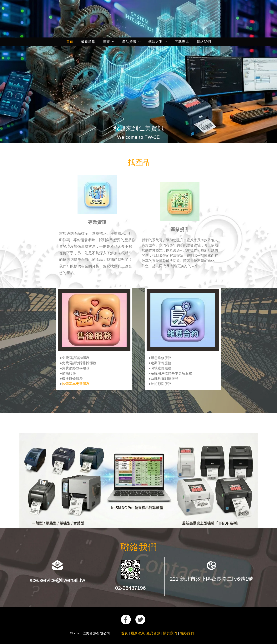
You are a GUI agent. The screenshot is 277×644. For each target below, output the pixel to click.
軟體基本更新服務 (76, 384)
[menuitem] (70, 42)
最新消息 (138, 633)
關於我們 (170, 633)
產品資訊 (153, 633)
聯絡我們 (138, 547)
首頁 (124, 633)
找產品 (139, 162)
